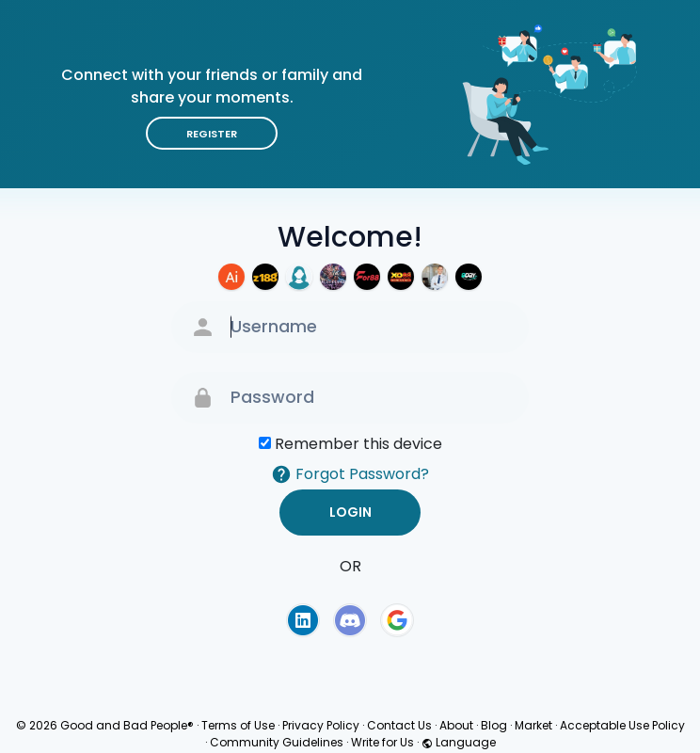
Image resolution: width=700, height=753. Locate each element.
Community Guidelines (277, 742)
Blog (494, 725)
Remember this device (358, 444)
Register (212, 134)
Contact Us (399, 725)
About (456, 725)
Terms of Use (238, 725)
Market (533, 725)
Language (459, 742)
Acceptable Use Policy (622, 725)
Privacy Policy (321, 725)
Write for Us (382, 742)
